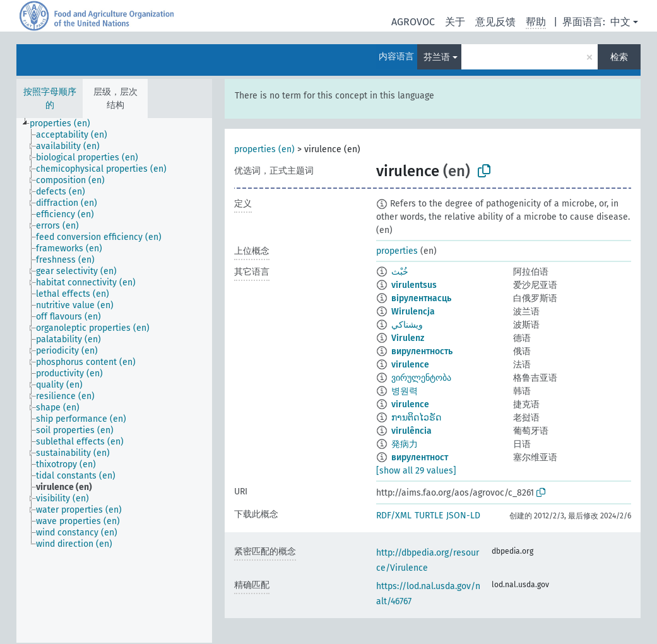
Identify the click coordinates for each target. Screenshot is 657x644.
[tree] (114, 380)
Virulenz (408, 338)
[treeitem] (65, 124)
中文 (620, 22)
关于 (455, 22)
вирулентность (422, 351)
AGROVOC (413, 22)
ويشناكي (407, 325)
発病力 (405, 444)
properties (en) (264, 149)
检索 (619, 57)
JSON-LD (463, 516)
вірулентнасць (421, 298)
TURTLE (429, 516)
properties (397, 251)
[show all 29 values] (416, 471)
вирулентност (420, 457)
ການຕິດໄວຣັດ (416, 418)
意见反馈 (495, 22)
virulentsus (414, 285)
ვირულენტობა (421, 378)
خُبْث (400, 272)
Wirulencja (413, 312)
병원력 (405, 391)
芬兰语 (437, 57)
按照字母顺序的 (50, 98)
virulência (411, 431)
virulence (410, 365)
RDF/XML (394, 516)
